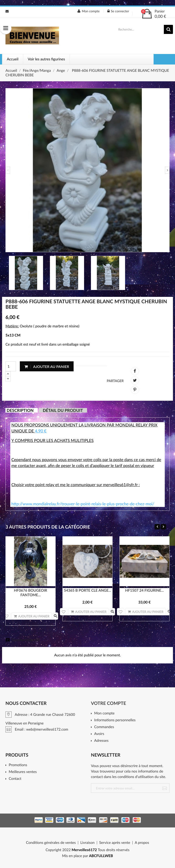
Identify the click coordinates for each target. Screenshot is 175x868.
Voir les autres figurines (46, 59)
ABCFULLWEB (101, 856)
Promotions (18, 765)
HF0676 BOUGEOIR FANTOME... (31, 593)
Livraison (87, 843)
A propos (142, 843)
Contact (15, 779)
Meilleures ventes (23, 772)
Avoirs (99, 734)
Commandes (104, 727)
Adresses (101, 741)
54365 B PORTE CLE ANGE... (87, 590)
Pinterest (135, 390)
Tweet (135, 380)
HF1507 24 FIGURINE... (144, 590)
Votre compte (108, 703)
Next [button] (167, 170)
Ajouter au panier (47, 366)
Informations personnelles (115, 720)
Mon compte (104, 713)
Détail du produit (63, 410)
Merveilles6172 (84, 850)
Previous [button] (8, 170)
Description (20, 410)
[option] (87, 170)
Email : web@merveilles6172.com (7, 11)
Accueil (13, 59)
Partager (135, 371)
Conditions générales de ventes (51, 843)
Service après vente (115, 843)
